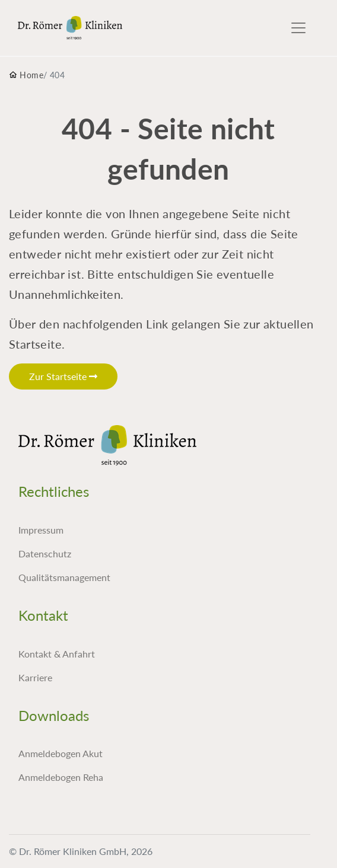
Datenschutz (45, 553)
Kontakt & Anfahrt (57, 654)
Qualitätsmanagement (64, 577)
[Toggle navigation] (298, 28)
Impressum (41, 530)
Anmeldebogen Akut (61, 753)
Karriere (35, 677)
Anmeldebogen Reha (61, 777)
